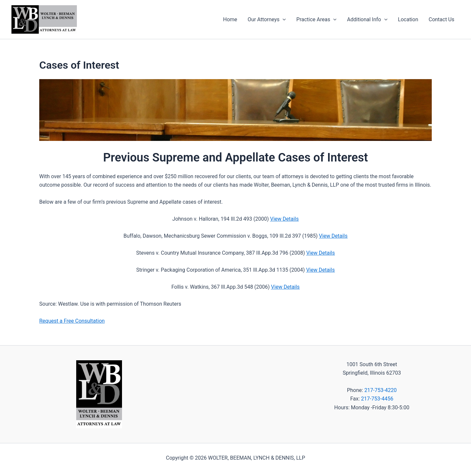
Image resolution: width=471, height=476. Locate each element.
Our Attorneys (267, 20)
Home (230, 19)
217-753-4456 (377, 399)
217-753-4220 (381, 390)
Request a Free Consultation (72, 321)
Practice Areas (316, 20)
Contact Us (441, 19)
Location (408, 19)
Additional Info (367, 20)
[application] (283, 20)
